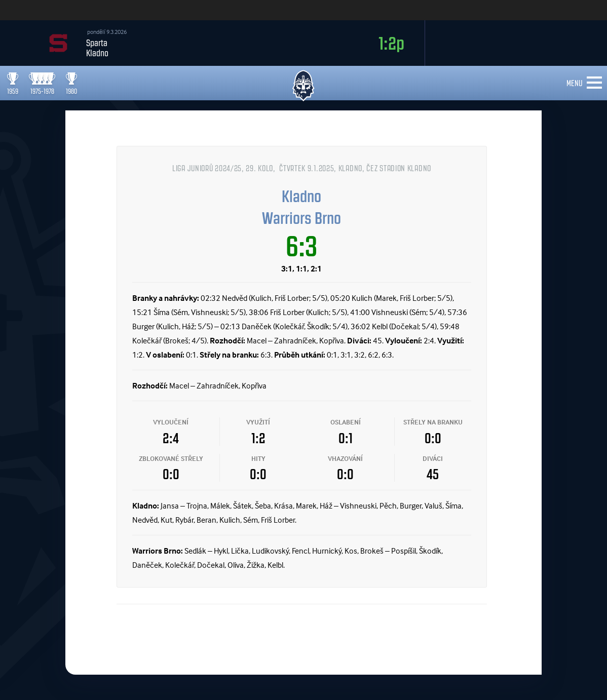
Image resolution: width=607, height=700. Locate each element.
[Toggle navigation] (594, 83)
